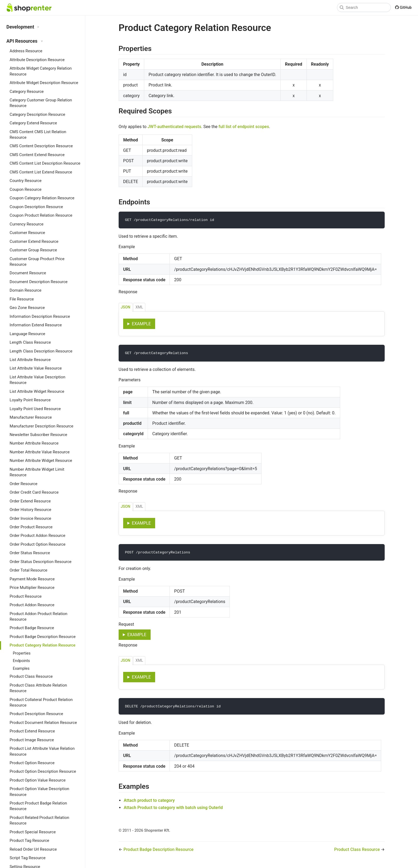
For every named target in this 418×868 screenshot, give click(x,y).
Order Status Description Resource (41, 562)
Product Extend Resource (32, 731)
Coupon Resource (26, 189)
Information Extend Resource (36, 325)
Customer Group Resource (33, 250)
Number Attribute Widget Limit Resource (37, 472)
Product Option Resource (32, 763)
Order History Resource (30, 510)
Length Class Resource (30, 342)
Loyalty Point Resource (30, 400)
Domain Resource (25, 290)
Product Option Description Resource (43, 771)
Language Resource (27, 334)
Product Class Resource (31, 676)
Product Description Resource (36, 714)
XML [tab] (139, 307)
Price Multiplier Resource (32, 588)
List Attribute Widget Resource (37, 391)
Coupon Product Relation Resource (41, 215)
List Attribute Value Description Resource (37, 380)
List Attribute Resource (30, 360)
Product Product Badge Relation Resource (38, 806)
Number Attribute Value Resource (40, 452)
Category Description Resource (37, 114)
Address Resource (26, 51)
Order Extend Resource (30, 501)
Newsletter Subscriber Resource (38, 435)
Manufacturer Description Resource (41, 426)
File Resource (22, 299)
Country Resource (26, 181)
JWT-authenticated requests (174, 127)
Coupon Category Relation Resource (42, 198)
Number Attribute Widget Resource (41, 461)
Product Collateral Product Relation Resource (41, 702)
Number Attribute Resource (34, 443)
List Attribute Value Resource (36, 368)
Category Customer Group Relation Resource (41, 103)
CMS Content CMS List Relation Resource (38, 135)
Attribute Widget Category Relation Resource (41, 71)
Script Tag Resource (28, 858)
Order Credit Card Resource (34, 492)
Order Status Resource (30, 553)
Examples (21, 669)
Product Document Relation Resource (43, 723)
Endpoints (21, 661)
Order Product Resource (31, 527)
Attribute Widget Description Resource (44, 83)
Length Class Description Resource (41, 351)
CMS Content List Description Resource (45, 163)
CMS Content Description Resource (41, 146)
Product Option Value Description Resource (39, 792)
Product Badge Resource (32, 628)
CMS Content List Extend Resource (41, 172)
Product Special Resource (33, 832)
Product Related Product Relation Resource (39, 820)
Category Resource (27, 92)
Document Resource (28, 273)
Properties (22, 653)
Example (141, 324)
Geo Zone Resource (27, 308)
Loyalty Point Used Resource (35, 409)
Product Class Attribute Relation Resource (38, 688)
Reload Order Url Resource (33, 849)
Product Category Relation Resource (43, 645)
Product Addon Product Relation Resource (39, 617)
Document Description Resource (39, 282)
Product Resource (26, 596)
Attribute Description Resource (37, 60)
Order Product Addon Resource (37, 536)
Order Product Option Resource (38, 544)
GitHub (403, 8)
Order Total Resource (29, 570)
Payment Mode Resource (32, 579)
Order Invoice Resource (30, 518)
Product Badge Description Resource (43, 637)
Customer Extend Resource (34, 241)
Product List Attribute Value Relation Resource (42, 751)
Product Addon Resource (32, 605)
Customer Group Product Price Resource (37, 262)
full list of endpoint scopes (244, 127)
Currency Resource (27, 224)
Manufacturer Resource (31, 417)
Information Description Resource (40, 316)
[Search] (364, 7)
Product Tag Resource (29, 841)
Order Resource (23, 484)
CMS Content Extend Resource (37, 155)
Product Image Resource (32, 740)
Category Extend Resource (33, 123)
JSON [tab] (126, 307)
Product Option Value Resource (38, 780)
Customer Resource (27, 233)
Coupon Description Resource (36, 207)
